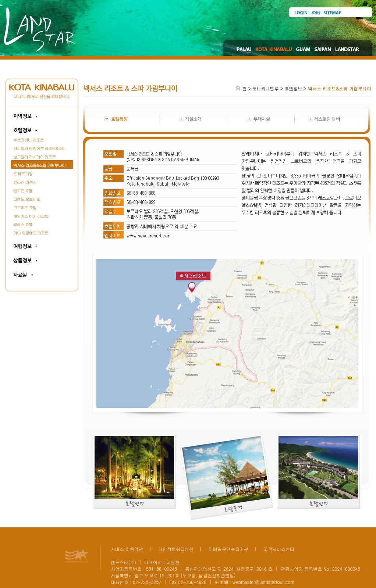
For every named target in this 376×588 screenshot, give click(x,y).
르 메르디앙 (23, 174)
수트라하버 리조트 (29, 140)
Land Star (40, 29)
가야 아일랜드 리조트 (31, 233)
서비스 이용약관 (127, 549)
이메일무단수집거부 (228, 549)
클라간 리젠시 (25, 182)
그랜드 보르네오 (27, 199)
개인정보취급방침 (176, 549)
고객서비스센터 (279, 549)
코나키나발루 (266, 88)
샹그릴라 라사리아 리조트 (34, 157)
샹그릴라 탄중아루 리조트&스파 (39, 148)
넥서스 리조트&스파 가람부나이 (39, 165)
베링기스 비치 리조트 (31, 216)
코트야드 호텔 (25, 207)
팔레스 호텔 (23, 224)
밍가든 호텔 (23, 191)
